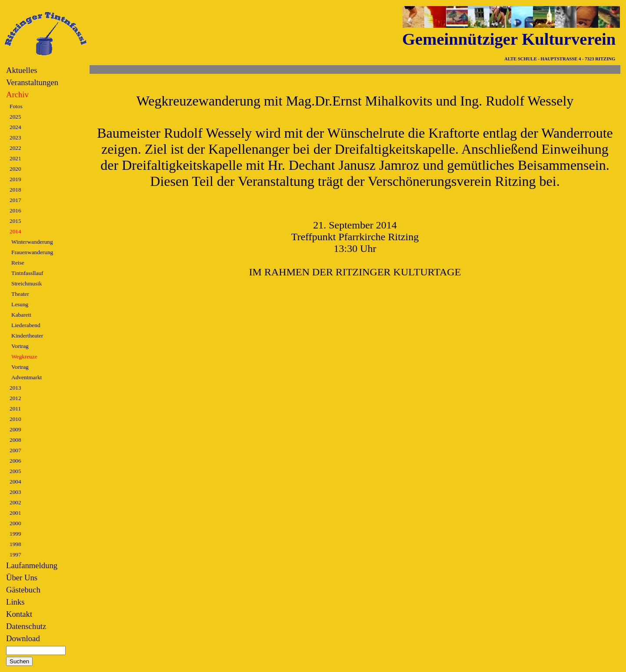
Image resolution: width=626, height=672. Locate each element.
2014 (15, 231)
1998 (15, 544)
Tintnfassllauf (27, 273)
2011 (15, 409)
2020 (15, 169)
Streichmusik (27, 283)
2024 (15, 127)
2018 (15, 190)
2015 (15, 221)
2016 (15, 210)
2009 (15, 429)
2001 (15, 513)
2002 (15, 502)
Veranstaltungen (32, 82)
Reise (18, 263)
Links (15, 602)
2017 (15, 200)
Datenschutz (26, 626)
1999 (15, 534)
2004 (15, 482)
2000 (15, 523)
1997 (15, 554)
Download (23, 638)
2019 (15, 179)
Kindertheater (27, 336)
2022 (15, 148)
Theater (20, 294)
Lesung (20, 304)
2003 (15, 492)
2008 (15, 440)
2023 (15, 137)
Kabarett (21, 315)
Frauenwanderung (32, 252)
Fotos (16, 106)
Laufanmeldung (32, 565)
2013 (15, 388)
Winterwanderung (32, 242)
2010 (15, 419)
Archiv (17, 94)
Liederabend (26, 325)
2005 (15, 471)
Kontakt (19, 614)
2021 (15, 158)
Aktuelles (22, 70)
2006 (15, 461)
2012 (15, 398)
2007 (15, 450)
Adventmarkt (27, 377)
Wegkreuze (24, 356)
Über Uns (22, 578)
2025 (15, 117)
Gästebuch (23, 590)
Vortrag (20, 346)
